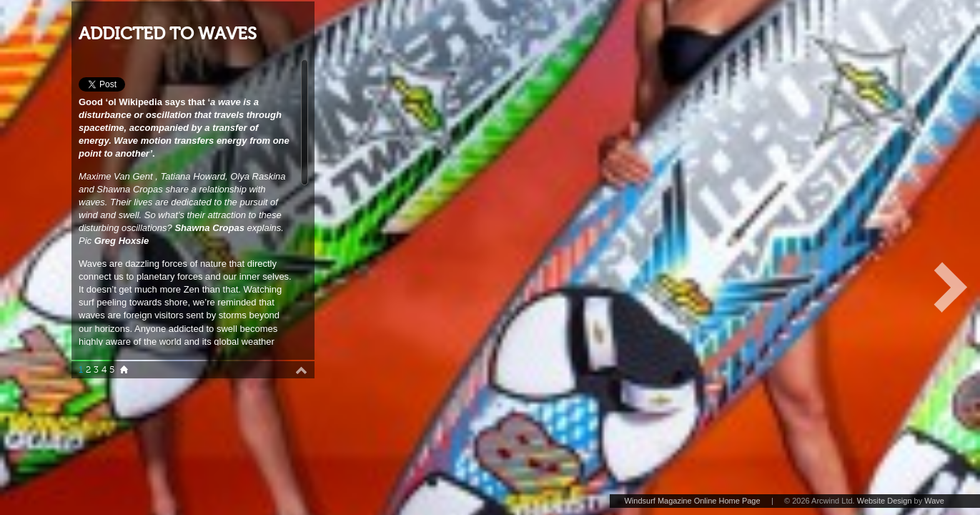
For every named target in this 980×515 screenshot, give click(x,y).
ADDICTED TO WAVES (168, 34)
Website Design (885, 501)
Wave (934, 501)
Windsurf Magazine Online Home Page (692, 501)
